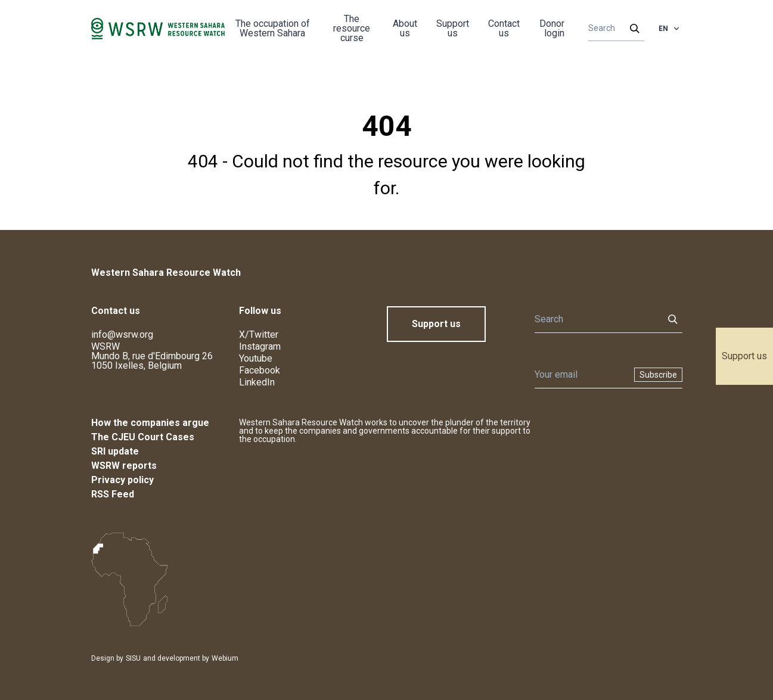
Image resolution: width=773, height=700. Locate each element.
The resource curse (352, 28)
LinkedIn (257, 382)
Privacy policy (122, 480)
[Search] (612, 29)
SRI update (115, 451)
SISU (133, 658)
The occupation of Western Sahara (273, 28)
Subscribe (658, 375)
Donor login (552, 28)
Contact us (504, 28)
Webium (225, 658)
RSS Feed (113, 494)
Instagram (260, 346)
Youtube (256, 358)
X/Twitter (259, 335)
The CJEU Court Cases (143, 437)
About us (405, 28)
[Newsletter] (581, 375)
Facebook (260, 370)
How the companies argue (150, 423)
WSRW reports (124, 466)
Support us (744, 356)
